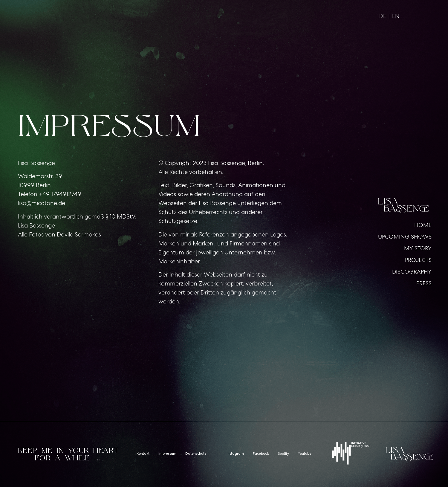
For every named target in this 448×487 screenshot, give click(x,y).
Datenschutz (196, 454)
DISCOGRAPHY (412, 272)
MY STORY (418, 248)
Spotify (283, 454)
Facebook (261, 454)
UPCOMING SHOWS (405, 237)
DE (383, 16)
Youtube (305, 454)
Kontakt (143, 454)
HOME (423, 225)
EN (396, 16)
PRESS (424, 283)
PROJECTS (418, 260)
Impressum (167, 454)
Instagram (235, 454)
